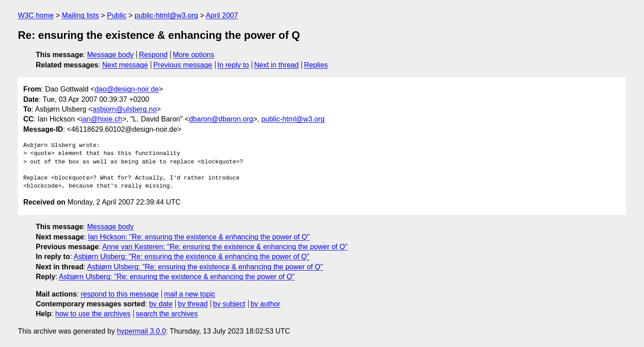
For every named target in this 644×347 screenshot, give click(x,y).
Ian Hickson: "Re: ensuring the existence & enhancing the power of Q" (199, 237)
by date (161, 304)
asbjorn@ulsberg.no (125, 109)
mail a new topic (190, 294)
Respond (153, 55)
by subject (229, 304)
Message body (110, 55)
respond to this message (119, 294)
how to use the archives (93, 314)
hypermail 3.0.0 (141, 331)
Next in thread (276, 65)
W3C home (36, 15)
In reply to (233, 65)
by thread (193, 304)
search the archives (167, 314)
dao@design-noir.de (127, 89)
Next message (125, 65)
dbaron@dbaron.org (221, 119)
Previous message (183, 65)
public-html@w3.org (166, 15)
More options (194, 55)
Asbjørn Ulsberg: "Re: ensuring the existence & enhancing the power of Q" (191, 257)
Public (117, 15)
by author (265, 304)
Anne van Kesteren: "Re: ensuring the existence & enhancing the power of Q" (225, 247)
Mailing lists (80, 15)
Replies (316, 65)
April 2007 (222, 15)
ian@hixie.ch (102, 119)
